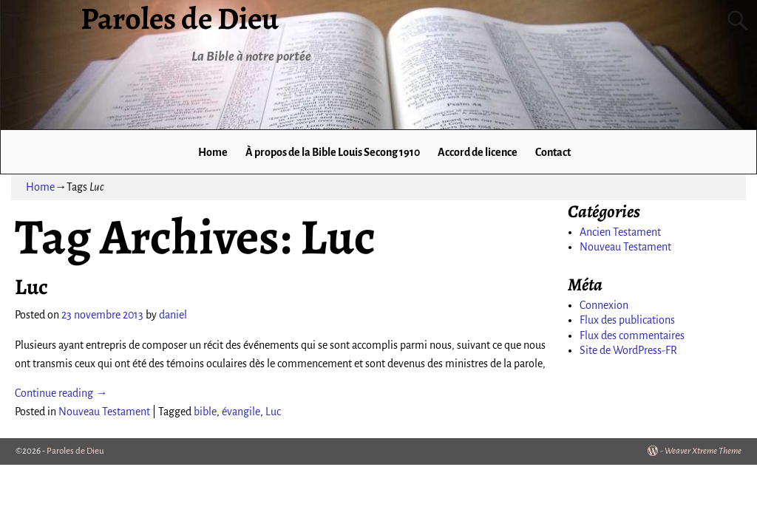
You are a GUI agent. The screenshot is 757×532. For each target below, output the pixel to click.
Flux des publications (627, 320)
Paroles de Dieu (75, 451)
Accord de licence (478, 152)
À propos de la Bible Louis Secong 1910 (333, 152)
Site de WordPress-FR (628, 350)
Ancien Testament (620, 232)
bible (205, 412)
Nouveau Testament (104, 412)
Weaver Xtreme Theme (703, 451)
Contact (553, 152)
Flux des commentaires (632, 335)
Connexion (604, 305)
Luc (31, 287)
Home (213, 152)
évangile (241, 412)
